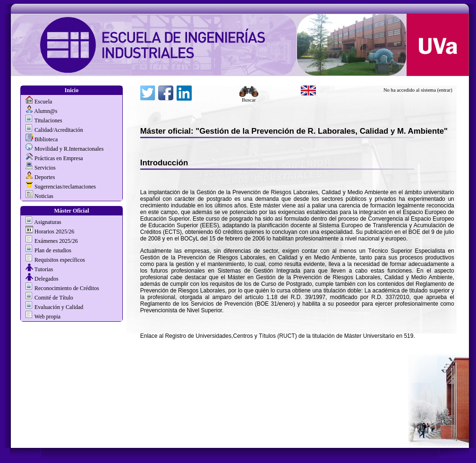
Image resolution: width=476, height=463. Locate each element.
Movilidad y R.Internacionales (69, 149)
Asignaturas (47, 222)
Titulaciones (48, 120)
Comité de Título (54, 298)
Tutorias (44, 269)
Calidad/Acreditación (59, 130)
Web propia (47, 317)
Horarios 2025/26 (54, 231)
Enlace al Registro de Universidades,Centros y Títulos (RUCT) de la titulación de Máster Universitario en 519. (278, 336)
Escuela (43, 102)
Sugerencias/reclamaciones (65, 187)
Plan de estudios (53, 250)
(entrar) (445, 90)
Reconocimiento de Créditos (67, 288)
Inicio (72, 90)
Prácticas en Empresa (59, 158)
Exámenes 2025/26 (56, 241)
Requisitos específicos (60, 260)
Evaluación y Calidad (59, 307)
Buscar (249, 98)
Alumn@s (46, 111)
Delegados (47, 279)
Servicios (45, 168)
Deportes (45, 177)
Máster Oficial (71, 211)
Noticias (44, 196)
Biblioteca (46, 139)
